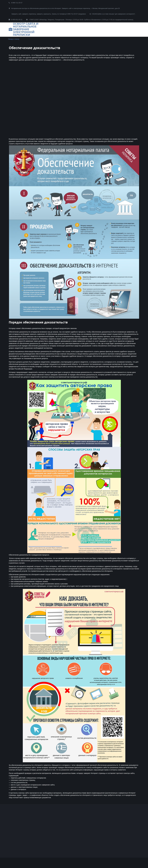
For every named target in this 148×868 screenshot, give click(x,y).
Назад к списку (14, 39)
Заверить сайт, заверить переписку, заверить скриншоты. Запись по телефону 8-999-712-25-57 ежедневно (49, 14)
